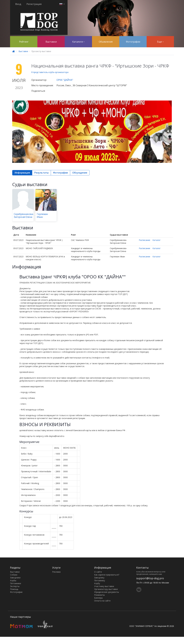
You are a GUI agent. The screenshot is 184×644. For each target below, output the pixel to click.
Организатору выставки (106, 589)
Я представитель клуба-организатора (50, 72)
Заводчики (15, 578)
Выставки (51, 42)
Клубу (97, 583)
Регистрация (34, 4)
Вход (18, 4)
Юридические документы (107, 592)
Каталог (157, 240)
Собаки (14, 575)
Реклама (56, 572)
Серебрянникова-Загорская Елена (24, 215)
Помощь (14, 589)
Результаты (41, 173)
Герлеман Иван (42, 215)
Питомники (16, 583)
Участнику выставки (104, 586)
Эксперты (15, 586)
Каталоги (78, 42)
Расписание (145, 240)
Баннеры (98, 598)
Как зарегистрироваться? (107, 575)
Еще (160, 42)
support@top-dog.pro (150, 578)
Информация (22, 173)
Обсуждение (80, 173)
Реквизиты (99, 595)
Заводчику (99, 578)
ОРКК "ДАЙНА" (65, 80)
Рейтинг (24, 42)
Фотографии (133, 42)
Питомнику (100, 580)
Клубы (13, 580)
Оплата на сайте (102, 601)
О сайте (98, 572)
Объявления (106, 42)
